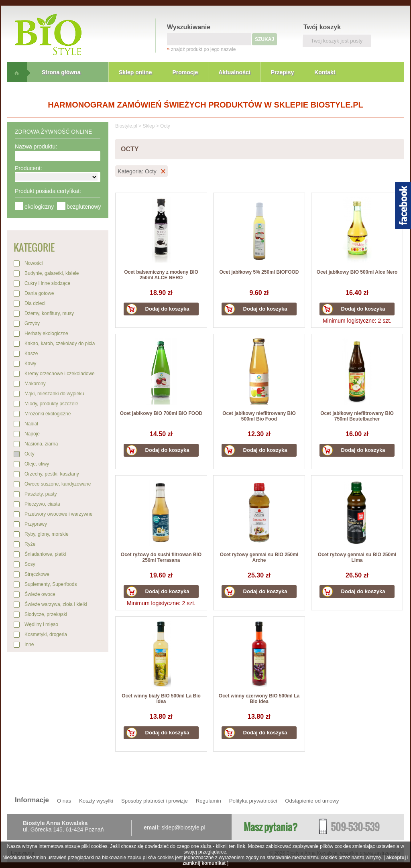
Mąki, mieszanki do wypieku (54, 394)
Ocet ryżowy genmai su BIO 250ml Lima (357, 557)
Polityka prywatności (253, 801)
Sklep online (135, 72)
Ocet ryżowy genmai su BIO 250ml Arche (259, 557)
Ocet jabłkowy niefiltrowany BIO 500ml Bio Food (259, 416)
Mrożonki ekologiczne (48, 414)
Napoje (32, 434)
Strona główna (61, 72)
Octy (30, 454)
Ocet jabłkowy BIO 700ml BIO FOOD (161, 413)
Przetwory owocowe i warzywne (58, 514)
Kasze (31, 354)
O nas (64, 801)
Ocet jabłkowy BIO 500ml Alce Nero (357, 272)
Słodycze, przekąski (46, 614)
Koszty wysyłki (96, 801)
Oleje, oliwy (37, 464)
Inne (29, 644)
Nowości (34, 263)
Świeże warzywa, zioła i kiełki (56, 604)
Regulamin (209, 801)
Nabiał (31, 424)
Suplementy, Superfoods (51, 584)
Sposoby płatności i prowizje (155, 801)
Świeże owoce (40, 594)
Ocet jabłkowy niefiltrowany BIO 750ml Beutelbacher (357, 416)
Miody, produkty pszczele (51, 404)
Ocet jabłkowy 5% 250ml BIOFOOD (259, 272)
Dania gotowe (39, 293)
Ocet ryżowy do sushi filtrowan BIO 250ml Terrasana (161, 557)
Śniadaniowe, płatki (45, 554)
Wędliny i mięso (41, 624)
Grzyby (32, 323)
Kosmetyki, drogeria (46, 634)
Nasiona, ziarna (41, 444)
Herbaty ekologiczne (46, 333)
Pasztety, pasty (41, 494)
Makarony (35, 384)
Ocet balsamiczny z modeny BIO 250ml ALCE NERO (161, 275)
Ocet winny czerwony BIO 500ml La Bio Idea (259, 699)
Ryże (30, 544)
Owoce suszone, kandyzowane (58, 484)
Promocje (185, 72)
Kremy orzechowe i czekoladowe (60, 374)
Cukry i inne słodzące (47, 283)
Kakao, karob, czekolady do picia (60, 344)
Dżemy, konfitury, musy (49, 313)
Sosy (30, 564)
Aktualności (234, 72)
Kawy (30, 364)
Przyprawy (36, 524)
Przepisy (283, 72)
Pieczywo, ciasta (42, 504)
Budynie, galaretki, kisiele (52, 273)
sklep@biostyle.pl (183, 827)
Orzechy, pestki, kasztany (52, 474)
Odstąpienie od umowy (312, 801)
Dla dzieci (35, 303)
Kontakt (325, 72)
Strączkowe (37, 574)
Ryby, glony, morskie (47, 534)
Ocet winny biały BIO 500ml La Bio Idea (161, 699)
